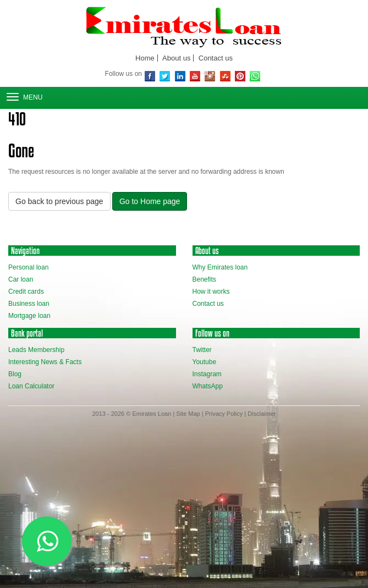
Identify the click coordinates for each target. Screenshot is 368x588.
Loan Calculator (31, 386)
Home (145, 58)
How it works (211, 292)
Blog (15, 374)
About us (176, 58)
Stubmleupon (225, 76)
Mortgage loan (29, 316)
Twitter (165, 76)
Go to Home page (150, 201)
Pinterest (240, 76)
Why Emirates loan (220, 267)
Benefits (204, 279)
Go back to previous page (59, 201)
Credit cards (26, 292)
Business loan (29, 304)
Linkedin (180, 76)
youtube (195, 76)
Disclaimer (262, 414)
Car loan (21, 279)
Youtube (205, 362)
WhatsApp (255, 76)
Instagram (210, 76)
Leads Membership (36, 350)
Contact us (216, 58)
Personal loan (28, 267)
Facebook (150, 76)
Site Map (188, 414)
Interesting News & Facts (45, 362)
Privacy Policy (224, 414)
